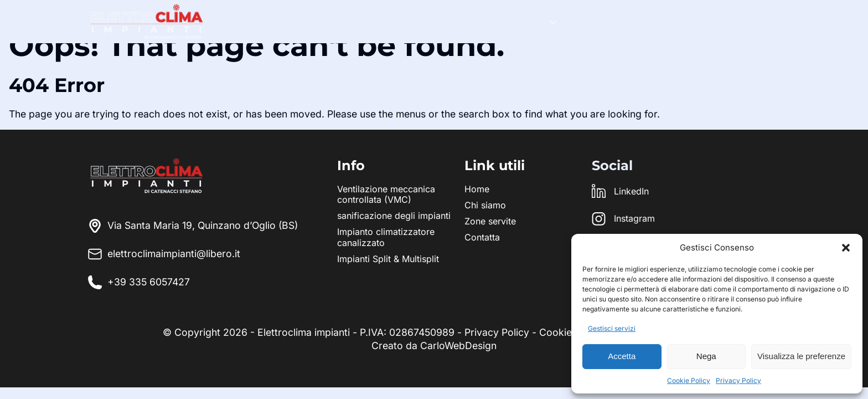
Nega (706, 356)
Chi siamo (485, 205)
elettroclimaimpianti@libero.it (164, 254)
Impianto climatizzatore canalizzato (386, 237)
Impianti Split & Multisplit (388, 259)
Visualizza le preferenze (801, 356)
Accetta (622, 356)
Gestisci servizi (612, 328)
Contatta (482, 237)
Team (584, 21)
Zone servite (642, 21)
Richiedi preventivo (730, 21)
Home (484, 21)
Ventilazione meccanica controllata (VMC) (386, 194)
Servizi (530, 21)
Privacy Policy (738, 380)
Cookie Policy (689, 380)
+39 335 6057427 (149, 282)
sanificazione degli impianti (394, 216)
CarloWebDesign (458, 346)
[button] (846, 248)
